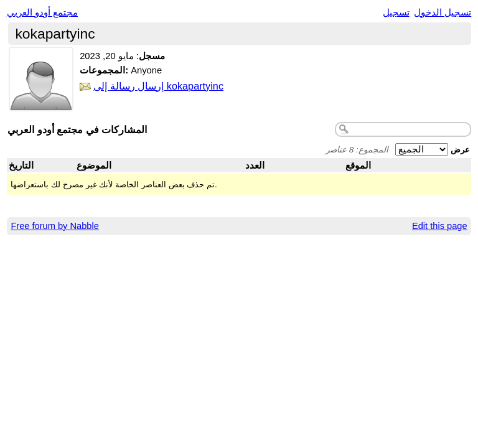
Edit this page (440, 226)
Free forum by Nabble (54, 226)
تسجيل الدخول (443, 12)
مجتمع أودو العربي (42, 12)
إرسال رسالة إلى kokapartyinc (158, 86)
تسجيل (396, 12)
